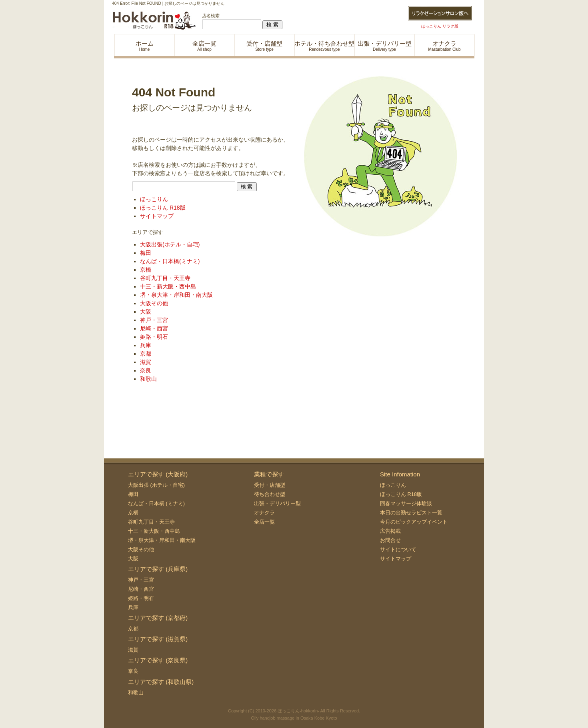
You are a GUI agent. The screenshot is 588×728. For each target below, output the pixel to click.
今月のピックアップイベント (414, 522)
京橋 (146, 270)
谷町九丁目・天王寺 (165, 278)
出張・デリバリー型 (277, 503)
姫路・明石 (154, 337)
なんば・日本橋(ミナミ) (170, 261)
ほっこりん (154, 199)
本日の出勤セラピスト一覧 (411, 513)
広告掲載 (390, 531)
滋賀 (146, 362)
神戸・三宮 (154, 320)
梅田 (146, 253)
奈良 (146, 370)
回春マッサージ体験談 (406, 503)
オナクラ (264, 513)
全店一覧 (264, 522)
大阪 (146, 312)
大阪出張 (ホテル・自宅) (156, 485)
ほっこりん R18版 (163, 208)
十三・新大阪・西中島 (168, 286)
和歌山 (148, 379)
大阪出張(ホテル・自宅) (170, 244)
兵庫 (146, 345)
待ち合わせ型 (270, 494)
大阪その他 (154, 303)
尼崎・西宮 (154, 328)
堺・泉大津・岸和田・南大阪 (176, 295)
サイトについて (398, 549)
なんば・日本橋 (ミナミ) (156, 503)
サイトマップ (157, 216)
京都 (146, 354)
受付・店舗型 (270, 485)
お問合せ (390, 540)
